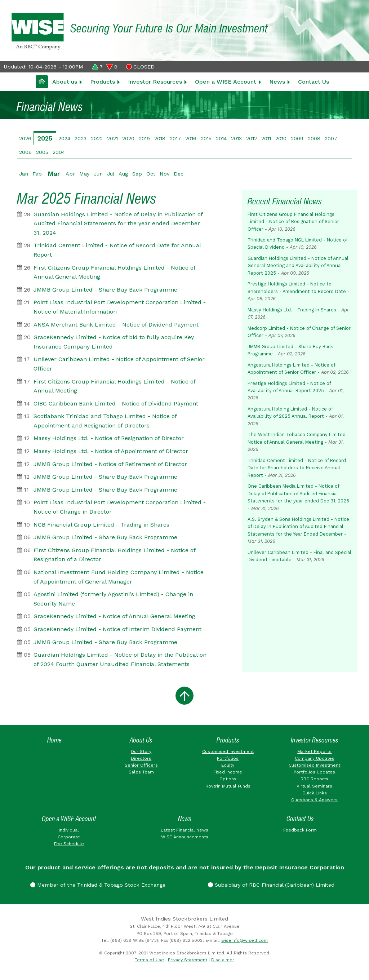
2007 (331, 138)
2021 (112, 138)
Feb (37, 174)
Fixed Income (228, 772)
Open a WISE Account (226, 82)
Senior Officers (141, 765)
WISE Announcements (185, 837)
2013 (236, 138)
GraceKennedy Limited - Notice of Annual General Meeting (114, 616)
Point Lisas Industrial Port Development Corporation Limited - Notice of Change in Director (120, 507)
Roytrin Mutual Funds (228, 786)
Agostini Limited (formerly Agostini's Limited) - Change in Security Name (113, 599)
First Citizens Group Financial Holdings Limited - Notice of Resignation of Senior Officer (293, 222)
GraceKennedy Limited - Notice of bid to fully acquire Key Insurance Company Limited (114, 342)
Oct (151, 174)
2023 (81, 138)
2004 (59, 152)
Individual (69, 830)
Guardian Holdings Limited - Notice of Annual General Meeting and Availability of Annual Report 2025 (298, 266)
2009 (297, 138)
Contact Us (314, 82)
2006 (25, 152)
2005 (42, 152)
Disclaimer (223, 960)
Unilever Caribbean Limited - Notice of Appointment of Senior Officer (119, 364)
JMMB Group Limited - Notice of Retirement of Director (110, 464)
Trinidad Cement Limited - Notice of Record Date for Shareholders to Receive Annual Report (297, 468)
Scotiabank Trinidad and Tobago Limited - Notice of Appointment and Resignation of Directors (105, 421)
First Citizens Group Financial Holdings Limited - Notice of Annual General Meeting (114, 272)
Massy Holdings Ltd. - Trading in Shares (292, 310)
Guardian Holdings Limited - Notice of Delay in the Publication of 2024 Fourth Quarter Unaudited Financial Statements (120, 659)
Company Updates (315, 758)
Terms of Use (149, 960)
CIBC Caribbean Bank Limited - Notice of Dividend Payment (116, 403)
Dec (179, 174)
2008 (314, 138)
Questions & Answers (314, 800)
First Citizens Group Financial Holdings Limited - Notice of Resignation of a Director (114, 555)
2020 (128, 138)
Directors (141, 758)
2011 (266, 138)
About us (65, 82)
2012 (252, 138)
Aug (123, 174)
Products (103, 82)
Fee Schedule (69, 844)
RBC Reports (314, 779)
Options (228, 779)
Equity (228, 765)
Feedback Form (300, 830)
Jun (98, 174)
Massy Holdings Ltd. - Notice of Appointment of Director (111, 451)
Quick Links (315, 793)
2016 (191, 138)
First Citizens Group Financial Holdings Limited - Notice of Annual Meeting (114, 386)
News (277, 82)
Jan (24, 174)
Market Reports (314, 751)
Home (54, 740)
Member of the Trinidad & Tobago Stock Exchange (98, 885)
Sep (137, 174)
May (84, 174)
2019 (144, 138)
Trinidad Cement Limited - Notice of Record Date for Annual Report (117, 250)
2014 (221, 138)
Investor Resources (155, 82)
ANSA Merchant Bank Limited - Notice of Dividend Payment (116, 325)
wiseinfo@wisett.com (244, 940)
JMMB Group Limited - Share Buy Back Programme (105, 290)
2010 (281, 138)
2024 (64, 138)
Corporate (69, 837)
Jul (111, 174)
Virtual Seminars (314, 786)
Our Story (141, 751)
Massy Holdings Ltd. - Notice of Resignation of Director (109, 438)
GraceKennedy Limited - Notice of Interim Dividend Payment (117, 629)
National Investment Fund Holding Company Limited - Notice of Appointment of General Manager (119, 577)
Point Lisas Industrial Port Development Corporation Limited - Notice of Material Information (120, 307)
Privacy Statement (188, 960)
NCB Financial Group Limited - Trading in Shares (101, 525)
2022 (97, 138)
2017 (175, 138)
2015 (206, 138)
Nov (165, 174)
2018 (160, 138)
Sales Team (141, 772)
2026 (25, 138)
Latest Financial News (184, 830)
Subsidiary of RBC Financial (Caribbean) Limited (271, 885)
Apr (70, 174)
